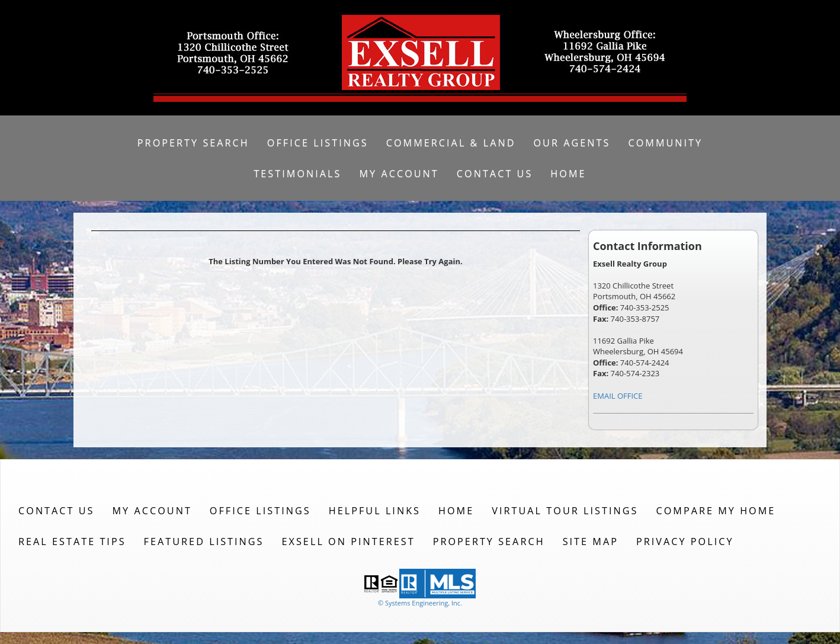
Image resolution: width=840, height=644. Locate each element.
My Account (399, 174)
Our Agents (572, 143)
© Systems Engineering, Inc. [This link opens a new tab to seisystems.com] (420, 603)
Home (568, 174)
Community (665, 143)
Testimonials (297, 174)
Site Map (591, 542)
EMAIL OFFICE (618, 396)
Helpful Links (375, 511)
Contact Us (495, 174)
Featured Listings (204, 542)
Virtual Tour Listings (565, 511)
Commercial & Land (451, 143)
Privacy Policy (685, 542)
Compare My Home (716, 511)
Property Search (193, 143)
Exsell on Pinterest (349, 542)
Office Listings (318, 143)
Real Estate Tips (72, 542)
